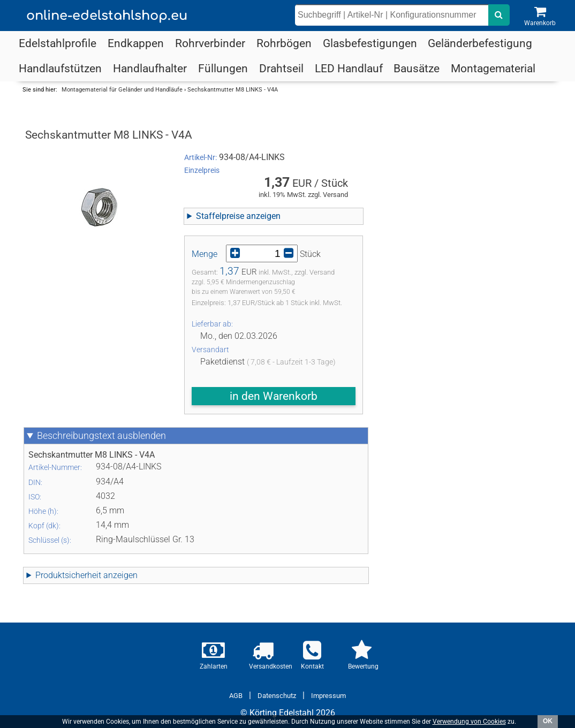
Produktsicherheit (86, 575)
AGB (236, 696)
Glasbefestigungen (370, 43)
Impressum (328, 696)
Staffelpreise (238, 216)
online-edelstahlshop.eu (107, 16)
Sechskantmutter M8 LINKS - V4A (233, 90)
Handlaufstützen (60, 69)
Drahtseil (281, 69)
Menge (205, 254)
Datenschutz (277, 696)
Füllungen (223, 69)
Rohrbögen (284, 43)
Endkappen (136, 43)
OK (548, 721)
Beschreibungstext (101, 436)
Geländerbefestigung (480, 43)
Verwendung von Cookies (469, 722)
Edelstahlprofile (58, 43)
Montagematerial (493, 69)
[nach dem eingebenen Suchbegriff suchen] (499, 15)
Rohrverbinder (210, 43)
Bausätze (417, 69)
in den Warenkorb (274, 396)
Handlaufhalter (150, 69)
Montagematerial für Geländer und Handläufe (122, 90)
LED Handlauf (349, 69)
